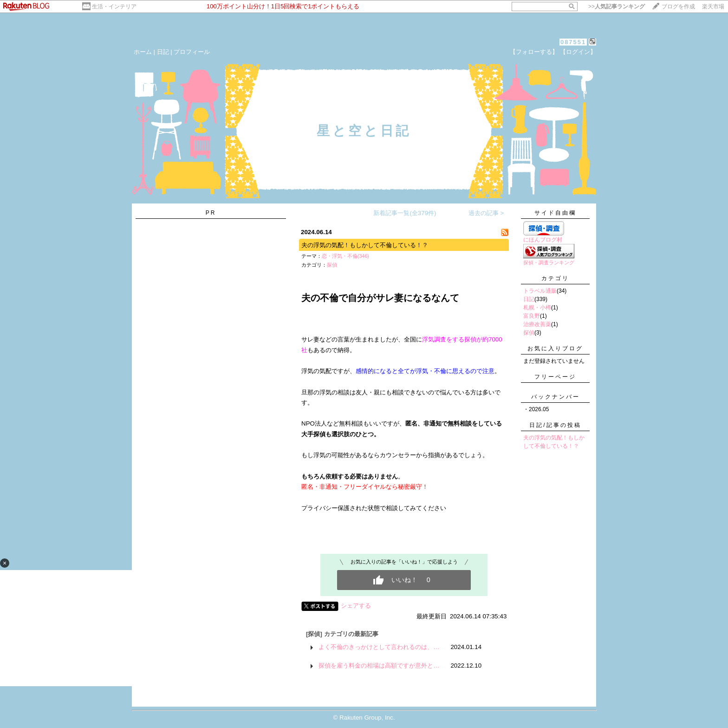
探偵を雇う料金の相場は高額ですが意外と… (379, 666)
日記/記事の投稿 (555, 425)
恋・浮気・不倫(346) (345, 256)
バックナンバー (556, 397)
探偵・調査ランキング (549, 262)
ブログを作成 (678, 7)
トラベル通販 (540, 291)
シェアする (356, 606)
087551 (573, 42)
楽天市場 (713, 7)
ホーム (143, 52)
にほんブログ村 (543, 240)
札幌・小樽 (537, 308)
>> (617, 7)
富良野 (532, 316)
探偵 (332, 265)
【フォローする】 (534, 52)
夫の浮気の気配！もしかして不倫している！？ (365, 245)
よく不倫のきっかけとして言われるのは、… (379, 647)
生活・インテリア (114, 7)
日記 (163, 52)
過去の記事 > (486, 213)
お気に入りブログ (555, 348)
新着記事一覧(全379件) (405, 213)
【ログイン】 (578, 52)
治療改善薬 (537, 324)
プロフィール (192, 52)
